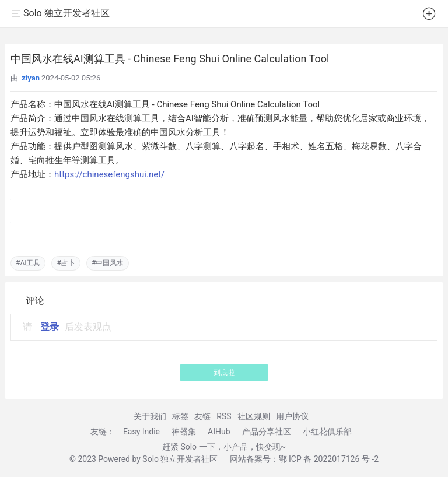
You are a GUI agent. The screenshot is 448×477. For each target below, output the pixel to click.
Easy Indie (141, 432)
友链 (202, 416)
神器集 (184, 432)
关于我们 (150, 416)
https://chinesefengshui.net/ (109, 174)
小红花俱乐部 (327, 432)
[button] (429, 16)
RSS (224, 416)
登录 (50, 327)
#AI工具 (28, 263)
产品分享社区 (267, 432)
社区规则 (254, 416)
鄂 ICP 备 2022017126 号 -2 (329, 459)
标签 (180, 416)
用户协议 (292, 416)
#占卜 (66, 263)
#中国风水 (108, 263)
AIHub (219, 432)
